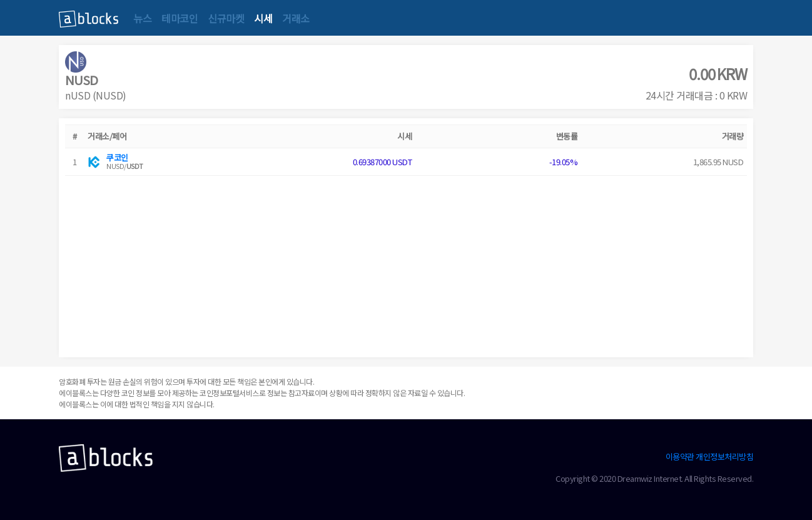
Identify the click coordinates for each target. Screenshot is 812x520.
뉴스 (142, 18)
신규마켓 (226, 18)
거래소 (296, 18)
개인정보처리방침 (724, 456)
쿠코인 (117, 157)
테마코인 (180, 18)
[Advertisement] (406, 263)
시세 (263, 18)
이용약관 (680, 456)
